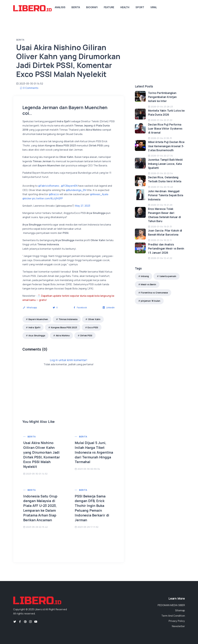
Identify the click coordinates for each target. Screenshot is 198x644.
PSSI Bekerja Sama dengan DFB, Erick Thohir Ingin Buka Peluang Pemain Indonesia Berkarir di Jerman (92, 508)
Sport (140, 7)
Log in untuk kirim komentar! (69, 360)
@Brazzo (54, 194)
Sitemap (180, 610)
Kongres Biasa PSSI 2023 (64, 327)
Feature (109, 7)
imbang (145, 276)
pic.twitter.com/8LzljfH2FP (47, 198)
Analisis (60, 7)
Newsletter (178, 626)
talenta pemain (168, 276)
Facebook (80, 307)
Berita (76, 7)
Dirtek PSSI (86, 335)
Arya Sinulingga (37, 335)
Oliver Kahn (94, 319)
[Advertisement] (69, 398)
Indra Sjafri (34, 327)
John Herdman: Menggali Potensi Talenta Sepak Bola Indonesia (166, 195)
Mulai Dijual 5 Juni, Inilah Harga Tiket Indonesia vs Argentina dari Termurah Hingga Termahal (94, 452)
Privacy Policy (177, 621)
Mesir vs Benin (148, 284)
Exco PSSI (93, 327)
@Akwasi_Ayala (99, 194)
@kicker (27, 198)
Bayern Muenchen (38, 319)
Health (125, 7)
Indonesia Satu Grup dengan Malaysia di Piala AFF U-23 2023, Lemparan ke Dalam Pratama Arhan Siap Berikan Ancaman (40, 508)
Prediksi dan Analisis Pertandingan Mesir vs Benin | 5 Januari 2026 (166, 249)
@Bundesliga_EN (76, 190)
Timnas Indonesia (68, 319)
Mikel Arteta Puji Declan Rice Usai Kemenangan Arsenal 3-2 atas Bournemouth (166, 146)
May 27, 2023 (83, 206)
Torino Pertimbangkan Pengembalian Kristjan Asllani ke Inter (162, 97)
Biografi (92, 7)
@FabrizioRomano (49, 186)
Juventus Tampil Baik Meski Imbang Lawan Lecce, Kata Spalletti (165, 164)
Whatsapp (30, 307)
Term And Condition (173, 616)
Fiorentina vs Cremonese (154, 293)
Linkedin (109, 307)
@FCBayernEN (69, 186)
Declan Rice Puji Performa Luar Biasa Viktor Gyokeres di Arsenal (165, 129)
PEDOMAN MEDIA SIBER (171, 605)
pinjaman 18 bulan (151, 301)
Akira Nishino (63, 335)
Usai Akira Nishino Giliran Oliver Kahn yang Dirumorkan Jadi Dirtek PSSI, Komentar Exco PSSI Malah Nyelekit (42, 455)
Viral (154, 7)
